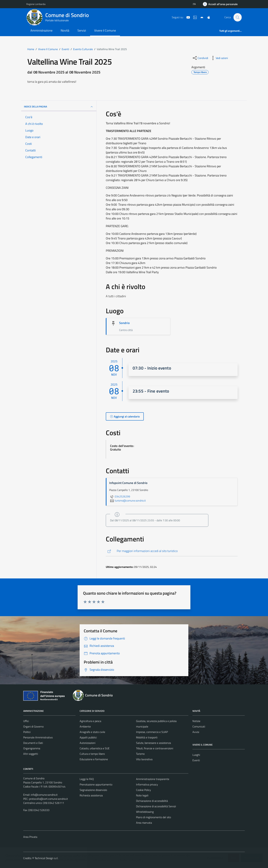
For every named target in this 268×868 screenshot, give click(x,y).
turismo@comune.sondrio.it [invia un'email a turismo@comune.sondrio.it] (128, 501)
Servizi (82, 30)
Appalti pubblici (88, 737)
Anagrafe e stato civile (92, 732)
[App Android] (200, 17)
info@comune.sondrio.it (44, 795)
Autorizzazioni (88, 743)
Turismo (140, 754)
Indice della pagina (59, 107)
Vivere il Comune (105, 30)
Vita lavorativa (144, 759)
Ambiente (85, 726)
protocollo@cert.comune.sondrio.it (48, 799)
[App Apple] (207, 17)
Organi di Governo (33, 726)
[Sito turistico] (194, 17)
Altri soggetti (31, 754)
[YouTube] (187, 17)
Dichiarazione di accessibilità (152, 801)
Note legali (142, 795)
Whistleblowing (145, 812)
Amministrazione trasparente (153, 779)
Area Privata (30, 837)
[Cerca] (238, 17)
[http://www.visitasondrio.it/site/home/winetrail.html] (172, 551)
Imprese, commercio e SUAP (152, 732)
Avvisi (196, 732)
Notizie (196, 721)
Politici (27, 732)
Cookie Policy (143, 790)
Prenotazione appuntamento (96, 784)
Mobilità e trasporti (147, 737)
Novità (65, 30)
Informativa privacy (147, 784)
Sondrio (124, 323)
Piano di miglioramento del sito (153, 817)
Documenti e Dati (33, 743)
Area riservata (144, 823)
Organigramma (32, 748)
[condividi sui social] (200, 58)
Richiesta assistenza (91, 795)
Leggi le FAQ (87, 779)
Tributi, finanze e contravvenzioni (155, 748)
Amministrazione (41, 30)
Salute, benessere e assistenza (153, 743)
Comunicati (199, 726)
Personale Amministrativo (38, 737)
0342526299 (120, 496)
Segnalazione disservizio (93, 790)
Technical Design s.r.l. (46, 858)
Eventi (196, 760)
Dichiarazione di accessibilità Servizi (156, 806)
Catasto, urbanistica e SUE (95, 748)
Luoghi (196, 755)
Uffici (26, 721)
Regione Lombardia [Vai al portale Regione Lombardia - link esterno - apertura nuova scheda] (36, 4)
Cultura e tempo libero (92, 754)
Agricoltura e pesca (90, 721)
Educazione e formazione (94, 759)
